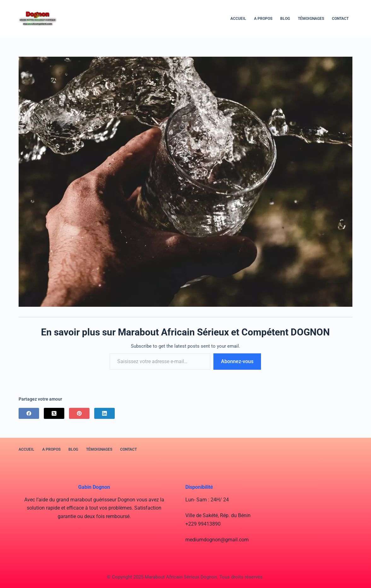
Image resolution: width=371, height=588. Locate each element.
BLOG (285, 19)
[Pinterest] (79, 413)
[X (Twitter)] (54, 413)
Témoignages (311, 19)
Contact (340, 19)
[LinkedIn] (104, 413)
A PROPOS (263, 19)
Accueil (238, 19)
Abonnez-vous (237, 361)
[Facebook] (29, 413)
